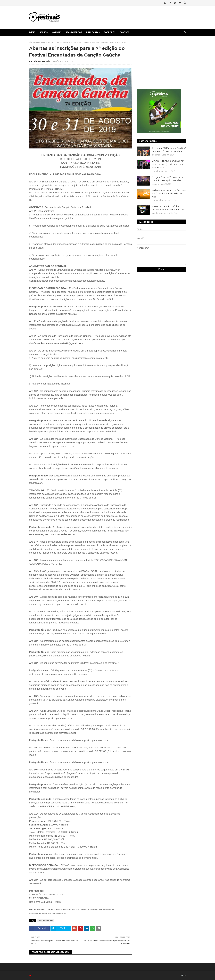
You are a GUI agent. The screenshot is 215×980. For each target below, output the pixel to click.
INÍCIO (183, 976)
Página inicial (35, 42)
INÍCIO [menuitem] (32, 32)
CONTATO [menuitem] (125, 32)
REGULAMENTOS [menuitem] (74, 32)
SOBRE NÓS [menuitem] (110, 32)
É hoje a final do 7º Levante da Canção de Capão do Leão (168, 179)
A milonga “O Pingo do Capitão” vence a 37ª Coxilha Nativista (169, 150)
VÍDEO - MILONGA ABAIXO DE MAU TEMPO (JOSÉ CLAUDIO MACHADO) (168, 164)
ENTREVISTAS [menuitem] (93, 32)
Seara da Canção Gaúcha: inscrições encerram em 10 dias (168, 208)
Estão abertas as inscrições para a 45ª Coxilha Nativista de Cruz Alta (169, 193)
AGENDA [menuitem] (44, 32)
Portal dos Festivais (40, 61)
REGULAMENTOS (49, 42)
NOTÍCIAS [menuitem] (57, 32)
